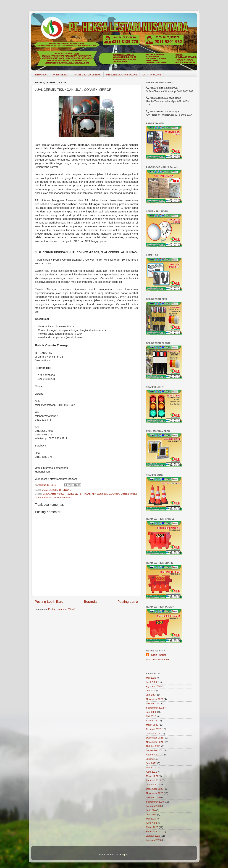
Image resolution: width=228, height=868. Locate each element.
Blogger (124, 855)
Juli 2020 (151, 810)
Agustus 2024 (154, 686)
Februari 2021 (154, 780)
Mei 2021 (151, 767)
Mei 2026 (151, 678)
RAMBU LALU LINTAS (87, 74)
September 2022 (155, 708)
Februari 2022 (154, 729)
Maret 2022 (152, 725)
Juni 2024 (151, 695)
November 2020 (155, 793)
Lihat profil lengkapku (158, 660)
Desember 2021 (155, 738)
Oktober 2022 (153, 703)
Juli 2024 (151, 691)
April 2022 (152, 721)
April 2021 (152, 772)
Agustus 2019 (154, 840)
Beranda (90, 602)
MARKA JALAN (152, 74)
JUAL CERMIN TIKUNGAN (57, 490)
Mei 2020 (151, 819)
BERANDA (41, 74)
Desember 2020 (155, 789)
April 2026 (152, 682)
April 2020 (152, 823)
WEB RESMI (61, 74)
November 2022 (155, 699)
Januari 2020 (153, 836)
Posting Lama (128, 602)
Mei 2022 (151, 716)
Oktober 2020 (153, 797)
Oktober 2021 (153, 746)
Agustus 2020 (154, 806)
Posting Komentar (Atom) (62, 609)
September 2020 (155, 802)
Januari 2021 (153, 785)
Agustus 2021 (154, 755)
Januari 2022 (153, 733)
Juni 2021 (151, 763)
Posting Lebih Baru (49, 602)
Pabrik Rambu (158, 655)
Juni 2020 (151, 814)
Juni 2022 (151, 712)
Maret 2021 (152, 776)
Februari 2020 (154, 832)
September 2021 (155, 750)
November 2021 (155, 742)
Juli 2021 (151, 759)
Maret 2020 (152, 827)
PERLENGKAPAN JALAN (122, 74)
